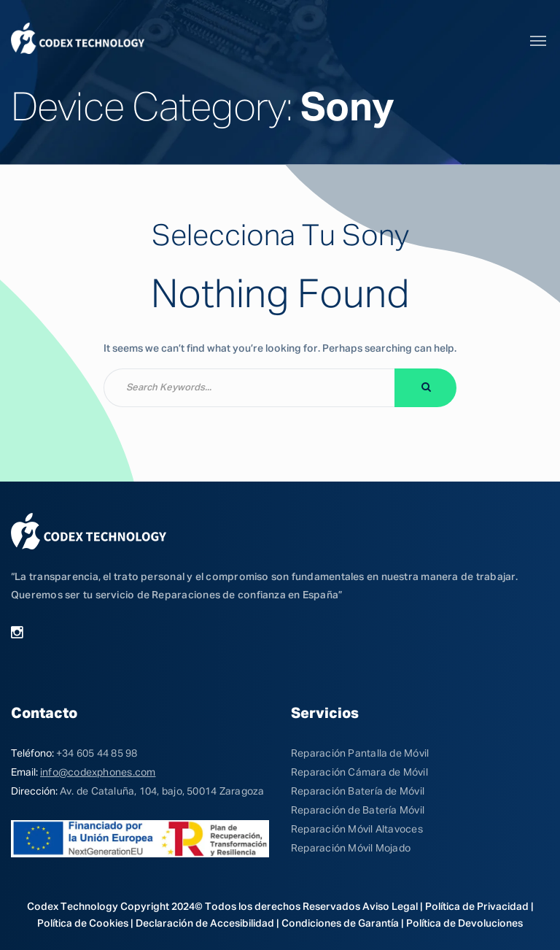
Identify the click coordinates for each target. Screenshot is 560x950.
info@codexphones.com (98, 773)
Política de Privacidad (477, 907)
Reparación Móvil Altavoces (357, 830)
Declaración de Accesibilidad (205, 924)
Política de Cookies (83, 924)
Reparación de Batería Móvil (358, 811)
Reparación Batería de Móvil (358, 792)
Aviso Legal (390, 907)
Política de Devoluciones (464, 924)
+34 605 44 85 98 (97, 754)
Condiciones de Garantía (340, 924)
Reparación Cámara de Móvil (359, 773)
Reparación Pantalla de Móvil (360, 754)
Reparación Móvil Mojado (351, 849)
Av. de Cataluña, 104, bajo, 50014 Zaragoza (162, 792)
